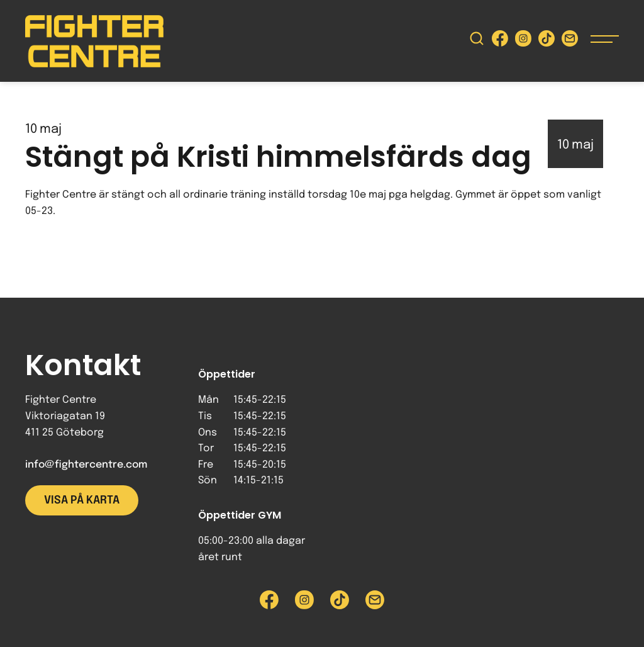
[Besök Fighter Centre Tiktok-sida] (547, 41)
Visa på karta (82, 500)
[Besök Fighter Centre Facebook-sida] (500, 41)
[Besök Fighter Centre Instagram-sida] (523, 41)
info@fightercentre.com (86, 465)
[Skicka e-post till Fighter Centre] (570, 41)
